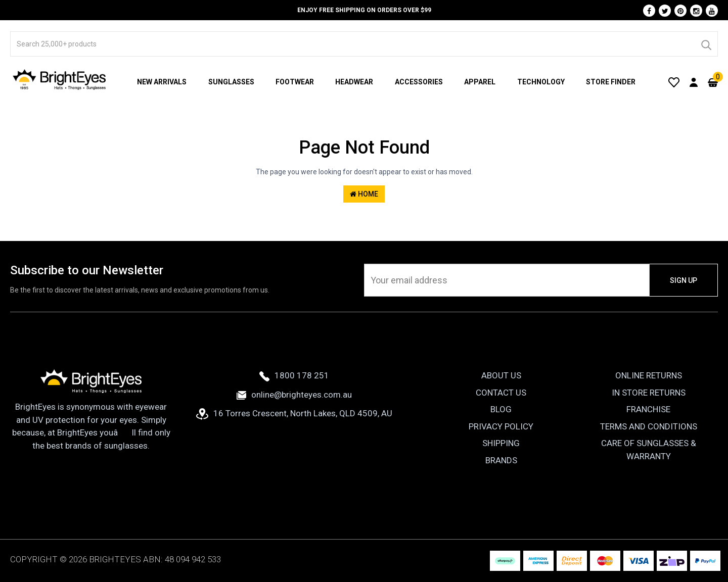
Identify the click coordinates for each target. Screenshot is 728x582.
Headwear (354, 82)
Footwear (295, 82)
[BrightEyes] (60, 79)
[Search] (706, 44)
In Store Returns (649, 393)
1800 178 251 (294, 375)
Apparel (480, 82)
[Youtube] (712, 11)
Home (364, 194)
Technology (541, 82)
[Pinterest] (680, 11)
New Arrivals (162, 82)
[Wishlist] (674, 82)
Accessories (419, 82)
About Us (501, 375)
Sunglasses (231, 82)
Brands (501, 460)
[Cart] (713, 82)
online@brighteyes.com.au (294, 395)
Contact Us (501, 393)
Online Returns (649, 375)
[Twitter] (665, 11)
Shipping (501, 443)
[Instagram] (696, 11)
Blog (501, 409)
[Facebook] (649, 11)
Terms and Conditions (649, 426)
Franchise (648, 409)
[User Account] (694, 82)
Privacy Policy (501, 426)
